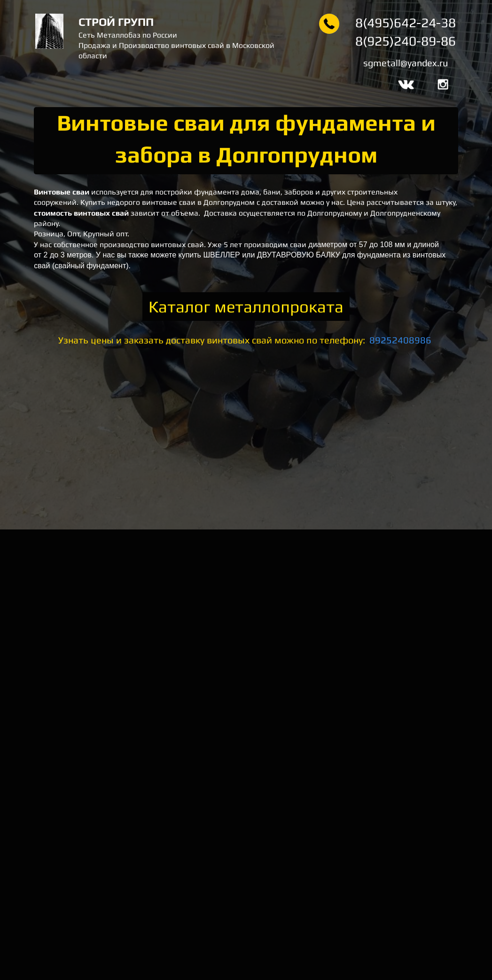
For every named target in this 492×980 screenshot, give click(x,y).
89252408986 (400, 340)
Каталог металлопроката (246, 307)
